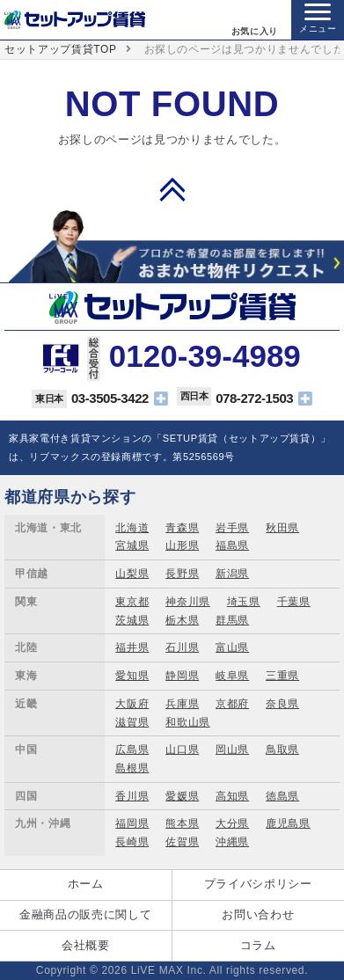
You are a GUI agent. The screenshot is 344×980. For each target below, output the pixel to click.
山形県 (182, 545)
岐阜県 (232, 676)
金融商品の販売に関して (85, 914)
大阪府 (132, 704)
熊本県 (182, 823)
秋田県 (282, 528)
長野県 (182, 574)
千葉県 (294, 602)
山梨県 (132, 574)
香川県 (132, 796)
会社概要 (86, 945)
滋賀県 (132, 722)
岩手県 (232, 528)
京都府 (232, 704)
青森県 (182, 528)
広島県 (132, 750)
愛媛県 (182, 796)
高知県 (232, 796)
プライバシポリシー (258, 884)
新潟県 (232, 574)
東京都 (132, 602)
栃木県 (182, 620)
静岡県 (182, 676)
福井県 (132, 647)
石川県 (182, 647)
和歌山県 (188, 722)
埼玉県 (244, 602)
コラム (258, 945)
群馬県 (232, 620)
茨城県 (132, 620)
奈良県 (282, 704)
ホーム (86, 884)
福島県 (232, 545)
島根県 (132, 768)
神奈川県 (188, 602)
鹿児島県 (288, 823)
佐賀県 (182, 842)
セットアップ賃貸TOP (61, 49)
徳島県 (282, 796)
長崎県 (132, 842)
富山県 (232, 647)
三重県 (282, 676)
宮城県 (132, 545)
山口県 (182, 750)
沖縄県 (232, 842)
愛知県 (132, 676)
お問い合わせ (258, 914)
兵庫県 (182, 704)
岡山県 (232, 750)
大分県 (232, 823)
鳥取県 (282, 750)
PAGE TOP (172, 189)
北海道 (132, 528)
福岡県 (132, 823)
